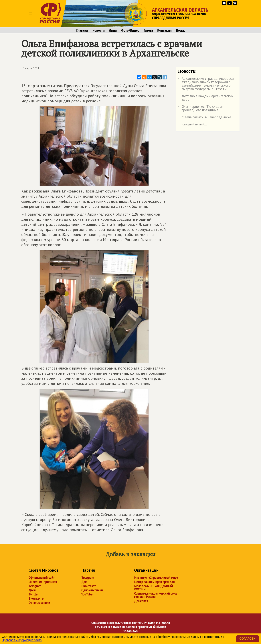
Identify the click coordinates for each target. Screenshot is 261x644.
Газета (148, 30)
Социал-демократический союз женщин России (156, 595)
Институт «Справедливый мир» (156, 578)
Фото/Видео (130, 30)
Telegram (35, 586)
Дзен (32, 590)
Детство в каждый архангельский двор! (206, 98)
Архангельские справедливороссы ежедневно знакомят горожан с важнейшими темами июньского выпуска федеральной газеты (206, 84)
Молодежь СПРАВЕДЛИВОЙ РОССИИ (154, 588)
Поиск (180, 30)
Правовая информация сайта (22, 640)
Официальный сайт (42, 578)
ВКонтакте (36, 599)
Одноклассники (39, 603)
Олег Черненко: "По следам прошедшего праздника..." (201, 109)
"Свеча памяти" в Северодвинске (205, 118)
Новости (99, 30)
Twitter (34, 594)
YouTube (87, 594)
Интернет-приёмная (43, 582)
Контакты (164, 30)
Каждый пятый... (192, 125)
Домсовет (141, 601)
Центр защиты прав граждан (154, 582)
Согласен (248, 639)
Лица (113, 30)
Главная (82, 30)
